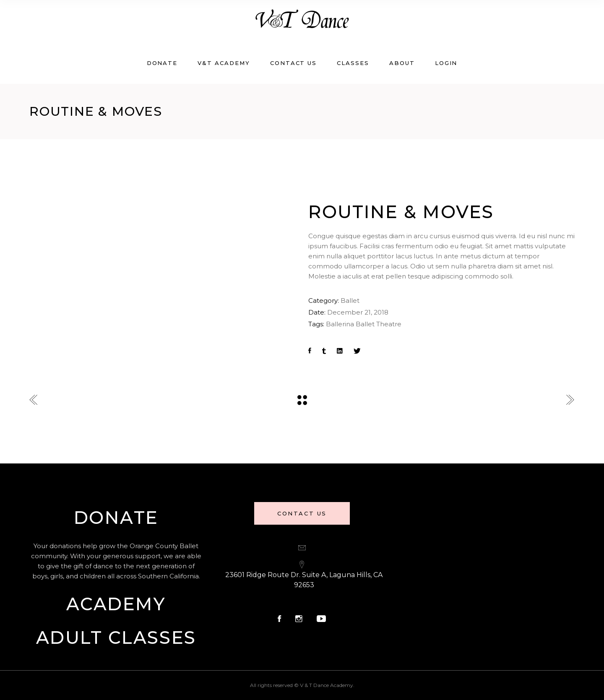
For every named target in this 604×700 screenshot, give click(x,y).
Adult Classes (116, 638)
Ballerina (340, 324)
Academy (116, 604)
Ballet (350, 301)
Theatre (389, 324)
